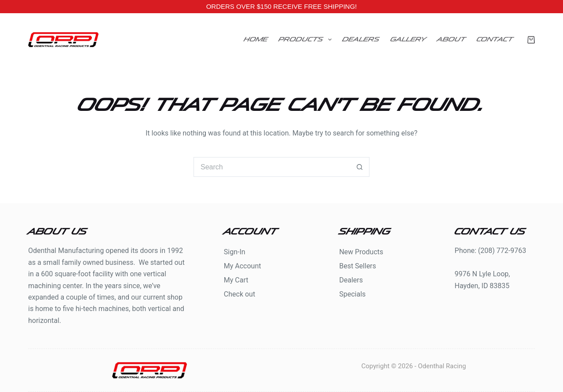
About (451, 39)
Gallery (408, 39)
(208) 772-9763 (502, 251)
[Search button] (360, 167)
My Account (243, 266)
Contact (495, 39)
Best (347, 266)
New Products (361, 252)
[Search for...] (272, 167)
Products (307, 40)
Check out (239, 294)
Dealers (361, 39)
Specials (352, 294)
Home (256, 39)
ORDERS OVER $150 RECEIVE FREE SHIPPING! (282, 6)
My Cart (236, 280)
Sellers (366, 266)
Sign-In (235, 252)
